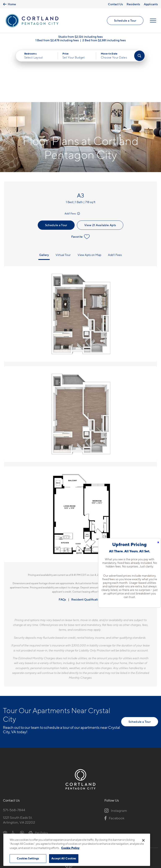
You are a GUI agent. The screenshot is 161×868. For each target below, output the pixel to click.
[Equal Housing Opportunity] (5, 776)
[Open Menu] (153, 21)
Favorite (81, 180)
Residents (133, 4)
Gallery (44, 198)
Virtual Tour (63, 198)
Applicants (151, 4)
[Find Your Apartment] (139, 56)
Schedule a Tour (125, 21)
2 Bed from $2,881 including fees (104, 40)
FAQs (62, 543)
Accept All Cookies (64, 858)
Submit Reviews (79, 831)
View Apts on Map (89, 198)
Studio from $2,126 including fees (80, 37)
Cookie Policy (70, 848)
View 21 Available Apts (100, 169)
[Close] (143, 840)
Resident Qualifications (87, 543)
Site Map (99, 831)
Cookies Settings (28, 858)
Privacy (61, 831)
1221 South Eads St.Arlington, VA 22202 (19, 764)
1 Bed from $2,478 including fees (57, 40)
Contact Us (115, 4)
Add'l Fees (73, 157)
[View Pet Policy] (38, 776)
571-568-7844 (14, 754)
